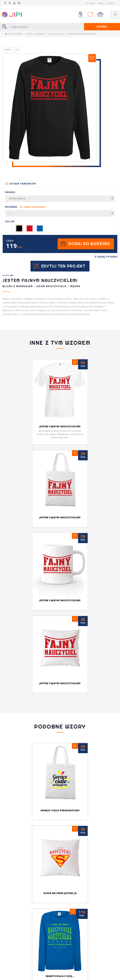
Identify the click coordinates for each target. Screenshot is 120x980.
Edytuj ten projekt (63, 266)
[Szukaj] (46, 27)
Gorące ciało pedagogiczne (60, 810)
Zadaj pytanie (106, 257)
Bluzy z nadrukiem (36, 34)
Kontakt (90, 3)
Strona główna (14, 34)
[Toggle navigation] (115, 14)
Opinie (111, 3)
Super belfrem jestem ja (60, 893)
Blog (101, 3)
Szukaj (102, 27)
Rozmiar (25, 207)
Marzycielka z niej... (60, 976)
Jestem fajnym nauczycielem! (60, 426)
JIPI (12, 275)
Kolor (10, 221)
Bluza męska (61, 199)
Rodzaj (10, 192)
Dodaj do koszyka (89, 244)
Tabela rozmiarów (35, 207)
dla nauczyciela (57, 34)
